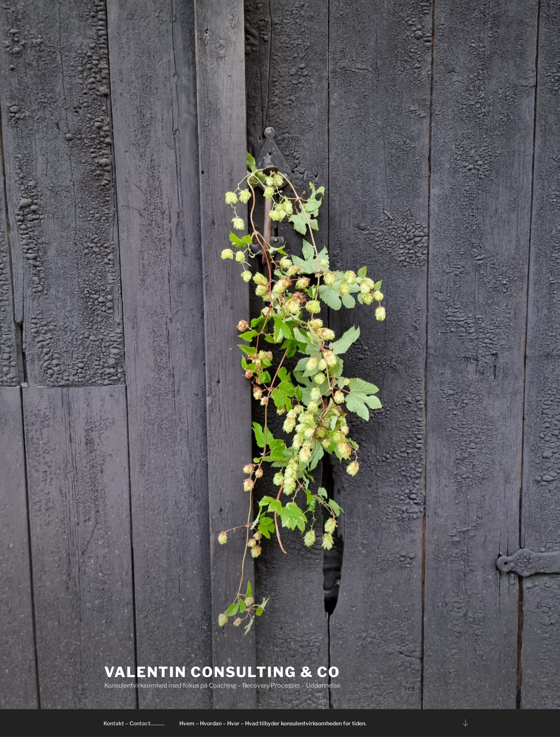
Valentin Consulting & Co (222, 672)
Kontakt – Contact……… (134, 723)
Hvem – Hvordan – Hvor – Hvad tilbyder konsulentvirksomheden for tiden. (273, 723)
